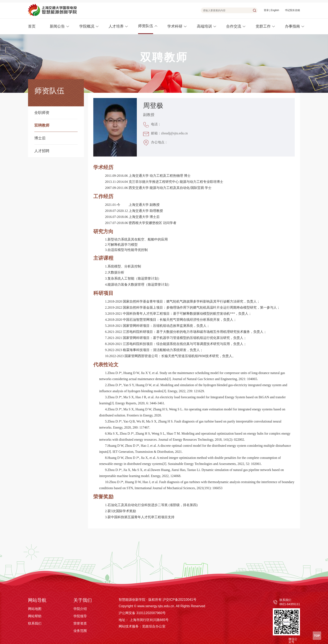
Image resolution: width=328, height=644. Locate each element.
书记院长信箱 (292, 10)
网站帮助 (35, 616)
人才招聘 (42, 151)
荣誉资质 (80, 623)
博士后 (40, 138)
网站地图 (35, 609)
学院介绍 (80, 609)
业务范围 (80, 631)
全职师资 (42, 113)
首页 (32, 26)
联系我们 (35, 623)
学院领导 (80, 616)
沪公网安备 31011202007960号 (142, 613)
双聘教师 (42, 125)
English (275, 10)
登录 (266, 10)
